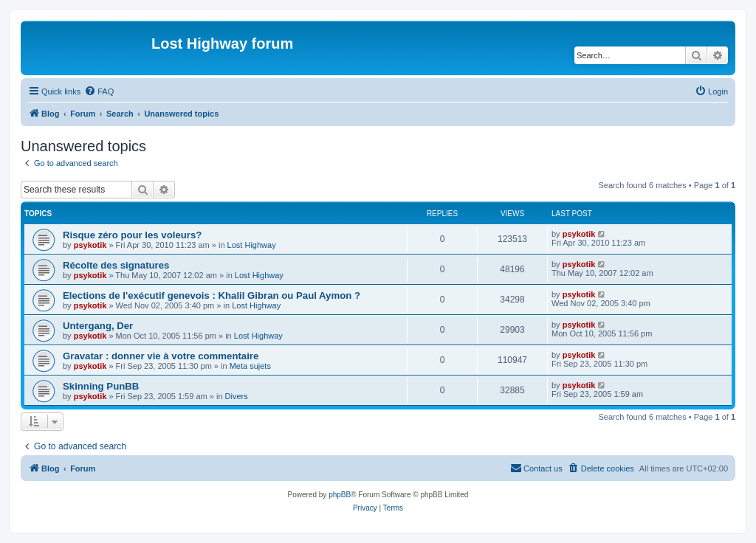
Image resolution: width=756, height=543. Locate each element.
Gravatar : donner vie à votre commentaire (161, 356)
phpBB (340, 495)
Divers (237, 396)
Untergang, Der (98, 326)
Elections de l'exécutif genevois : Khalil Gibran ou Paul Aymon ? (212, 295)
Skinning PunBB (101, 386)
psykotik (90, 245)
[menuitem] (99, 91)
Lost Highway (252, 245)
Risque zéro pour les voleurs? (132, 235)
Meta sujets (250, 366)
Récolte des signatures (116, 265)
